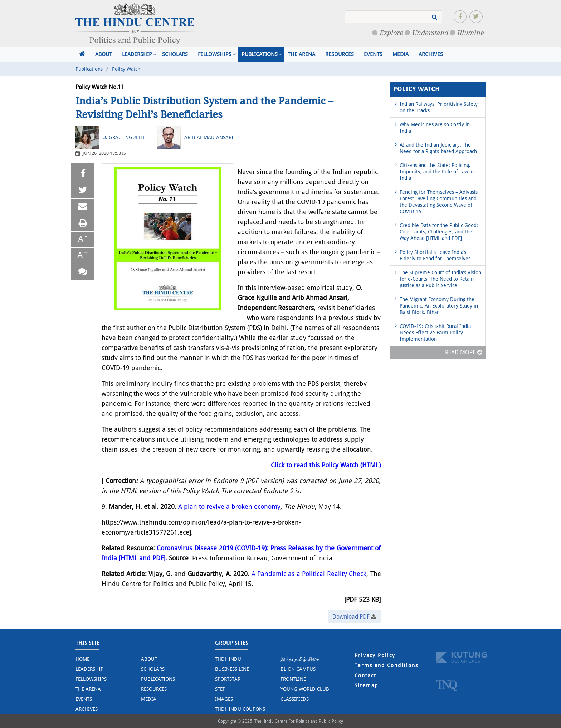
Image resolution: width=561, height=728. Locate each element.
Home (82, 659)
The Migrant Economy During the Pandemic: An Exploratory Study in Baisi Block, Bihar (439, 306)
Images (224, 699)
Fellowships (215, 54)
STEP (220, 689)
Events (373, 54)
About (104, 54)
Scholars (175, 54)
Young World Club (305, 689)
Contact (365, 675)
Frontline (293, 679)
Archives (431, 54)
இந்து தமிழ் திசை (300, 659)
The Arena (301, 54)
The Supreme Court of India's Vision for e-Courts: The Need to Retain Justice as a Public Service (440, 279)
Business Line (232, 669)
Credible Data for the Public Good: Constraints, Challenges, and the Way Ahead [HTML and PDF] (439, 232)
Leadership (137, 54)
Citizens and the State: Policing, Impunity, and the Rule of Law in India (437, 172)
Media (401, 54)
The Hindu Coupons (240, 709)
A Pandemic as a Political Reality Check (309, 574)
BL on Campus (298, 669)
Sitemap (366, 685)
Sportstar (228, 679)
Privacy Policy (375, 655)
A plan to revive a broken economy (229, 506)
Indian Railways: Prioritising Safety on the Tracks (439, 107)
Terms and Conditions (386, 665)
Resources (340, 54)
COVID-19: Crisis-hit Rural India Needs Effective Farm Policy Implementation (435, 333)
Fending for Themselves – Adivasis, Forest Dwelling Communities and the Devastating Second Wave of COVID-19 (439, 202)
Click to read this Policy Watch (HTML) (326, 465)
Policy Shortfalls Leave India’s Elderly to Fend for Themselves (435, 255)
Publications (260, 54)
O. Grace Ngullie (124, 137)
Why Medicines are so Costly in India (435, 128)
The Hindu (228, 659)
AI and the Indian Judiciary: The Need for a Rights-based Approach (438, 148)
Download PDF (354, 617)
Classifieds (295, 699)
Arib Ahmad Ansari (209, 137)
